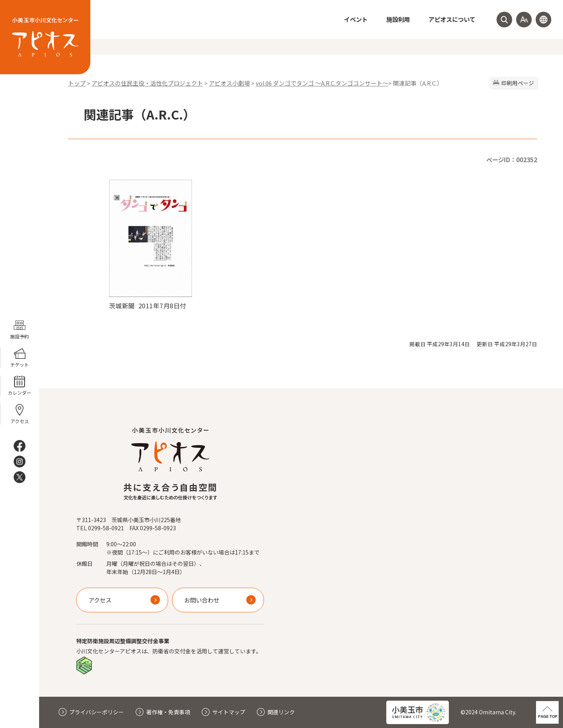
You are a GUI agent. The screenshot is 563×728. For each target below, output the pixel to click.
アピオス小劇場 (229, 83)
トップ (77, 83)
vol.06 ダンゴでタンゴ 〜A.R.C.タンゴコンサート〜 (322, 83)
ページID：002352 (512, 159)
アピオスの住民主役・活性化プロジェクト (147, 83)
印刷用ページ (518, 83)
